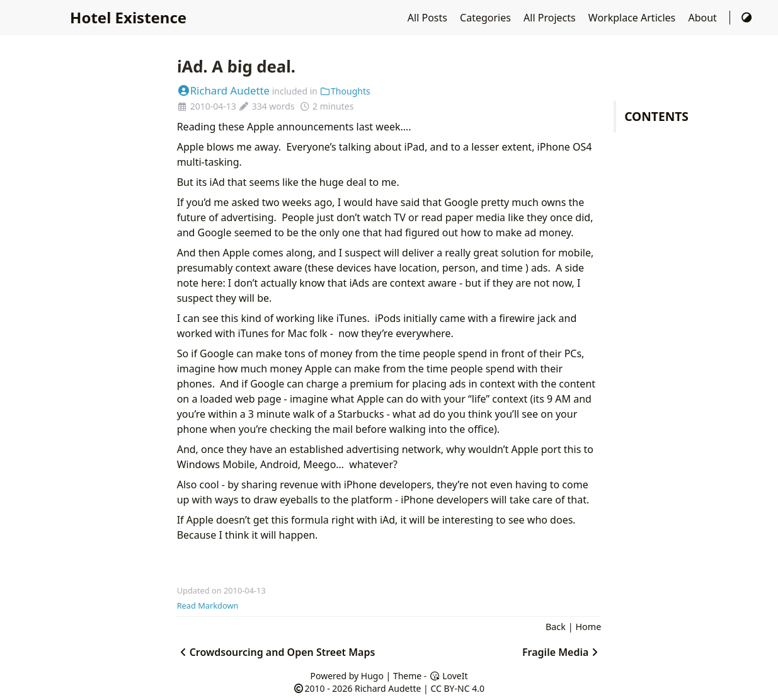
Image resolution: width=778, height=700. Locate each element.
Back (556, 627)
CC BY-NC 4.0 (457, 688)
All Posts (429, 18)
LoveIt (448, 676)
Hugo (372, 676)
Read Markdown (208, 605)
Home (588, 627)
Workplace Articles (633, 18)
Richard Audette (223, 90)
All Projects (551, 18)
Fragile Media (562, 652)
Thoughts (345, 91)
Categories (487, 18)
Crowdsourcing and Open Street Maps (276, 652)
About (704, 18)
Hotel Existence (128, 17)
